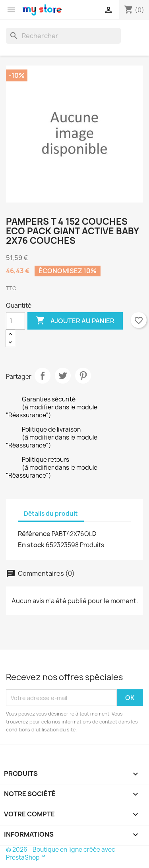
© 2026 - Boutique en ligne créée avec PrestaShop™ (61, 854)
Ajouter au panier (75, 321)
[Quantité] (15, 321)
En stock (31, 545)
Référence (34, 534)
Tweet (63, 376)
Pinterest (83, 376)
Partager (43, 376)
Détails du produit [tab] (51, 514)
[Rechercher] (63, 36)
